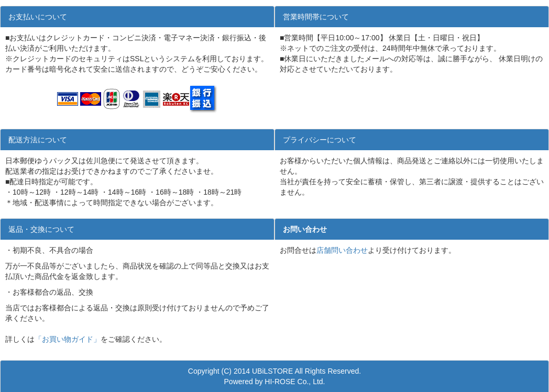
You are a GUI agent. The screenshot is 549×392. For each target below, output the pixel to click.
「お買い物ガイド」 (68, 339)
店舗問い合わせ (342, 250)
